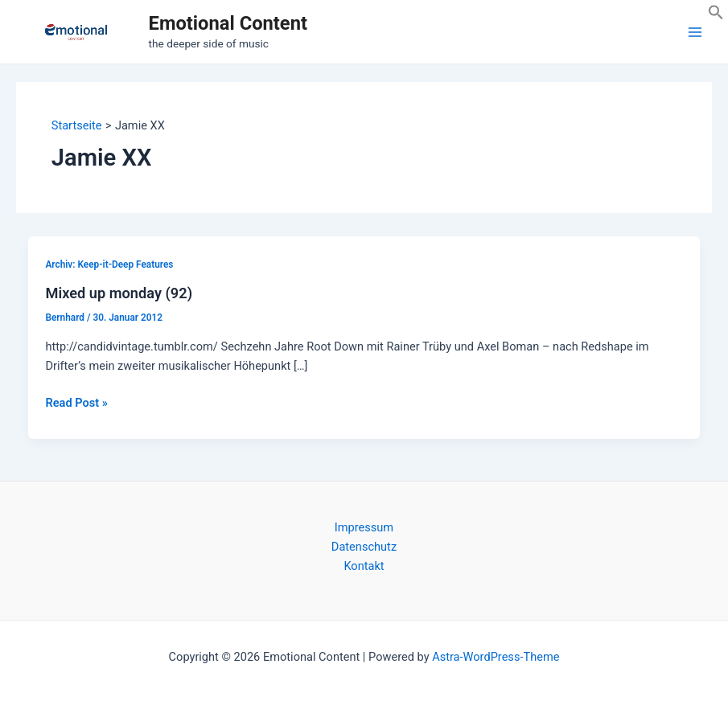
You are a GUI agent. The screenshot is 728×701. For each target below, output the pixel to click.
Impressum (364, 527)
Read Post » (76, 403)
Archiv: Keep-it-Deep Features (109, 264)
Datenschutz (364, 547)
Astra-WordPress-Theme (496, 657)
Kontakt (364, 566)
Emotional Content (228, 23)
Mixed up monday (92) (119, 293)
